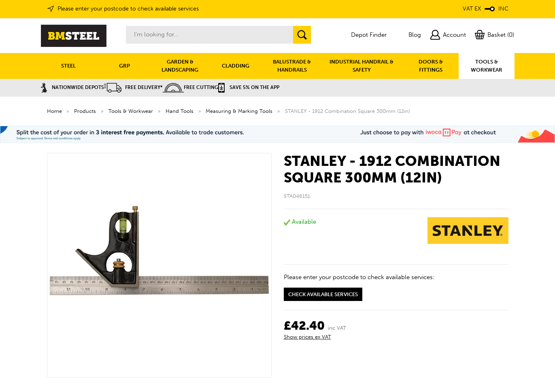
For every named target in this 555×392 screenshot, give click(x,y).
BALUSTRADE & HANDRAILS (292, 66)
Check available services (323, 294)
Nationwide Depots (72, 87)
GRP (124, 66)
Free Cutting (190, 87)
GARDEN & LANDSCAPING (180, 66)
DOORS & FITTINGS (431, 66)
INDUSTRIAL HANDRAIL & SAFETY (361, 66)
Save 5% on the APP (249, 87)
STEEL (68, 66)
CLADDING (236, 66)
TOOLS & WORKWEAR (487, 66)
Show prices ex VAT (307, 337)
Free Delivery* (133, 87)
